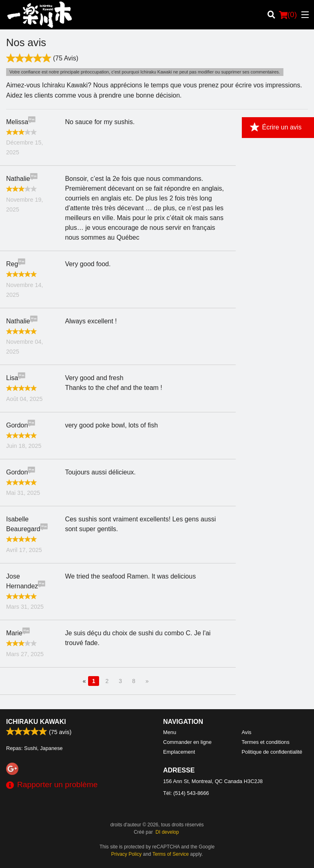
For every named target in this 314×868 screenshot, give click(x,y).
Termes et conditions (266, 742)
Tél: (186, 793)
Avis (247, 732)
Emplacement (179, 752)
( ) (288, 15)
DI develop (167, 832)
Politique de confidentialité (272, 752)
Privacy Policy (127, 854)
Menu (170, 732)
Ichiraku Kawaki (36, 722)
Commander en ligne (187, 742)
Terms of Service (171, 854)
